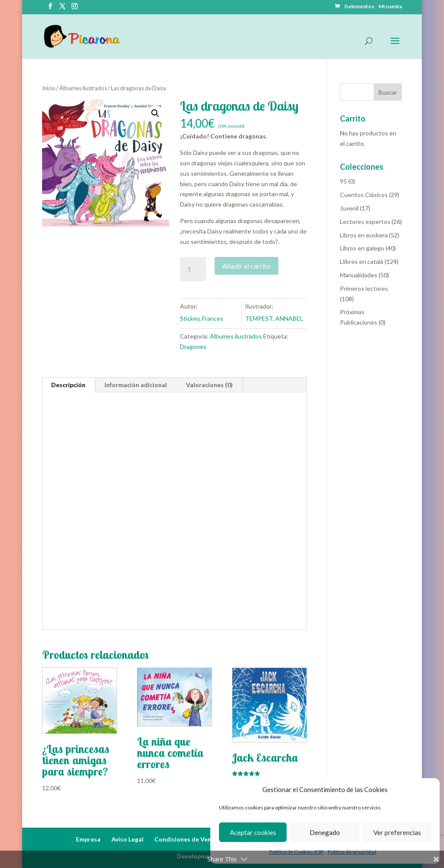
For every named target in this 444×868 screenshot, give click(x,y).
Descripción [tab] (68, 385)
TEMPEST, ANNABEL (274, 318)
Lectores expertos (365, 222)
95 (343, 181)
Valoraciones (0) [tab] (209, 385)
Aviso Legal (127, 839)
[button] (155, 113)
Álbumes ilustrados (83, 88)
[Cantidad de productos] (193, 269)
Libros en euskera (364, 235)
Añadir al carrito (246, 266)
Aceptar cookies (253, 832)
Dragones (193, 347)
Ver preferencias (397, 832)
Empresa (88, 839)
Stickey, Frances (202, 318)
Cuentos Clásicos (364, 195)
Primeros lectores (364, 288)
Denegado (325, 832)
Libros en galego (362, 248)
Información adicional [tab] (136, 385)
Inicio (49, 88)
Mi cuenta (390, 7)
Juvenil (349, 208)
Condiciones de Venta (186, 839)
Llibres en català (362, 261)
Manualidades (359, 275)
